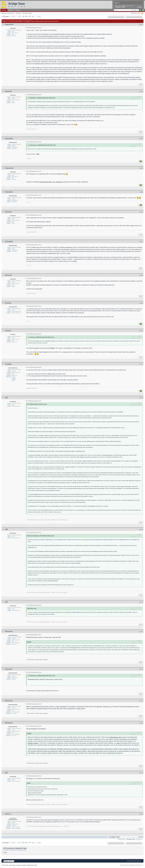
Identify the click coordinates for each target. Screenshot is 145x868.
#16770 (141, 331)
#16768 (141, 275)
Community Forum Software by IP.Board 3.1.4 (131, 865)
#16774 (141, 602)
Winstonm (9, 631)
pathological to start (116, 737)
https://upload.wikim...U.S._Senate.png (51, 182)
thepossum (9, 24)
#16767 (141, 242)
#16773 (141, 529)
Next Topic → (140, 840)
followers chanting (33, 743)
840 (30, 16)
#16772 (141, 398)
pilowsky (8, 91)
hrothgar (8, 364)
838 (23, 16)
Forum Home (12, 865)
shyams (8, 331)
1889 (38, 154)
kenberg (8, 303)
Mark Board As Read (32, 865)
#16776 (141, 669)
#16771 (141, 364)
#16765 (141, 192)
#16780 (141, 814)
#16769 (141, 303)
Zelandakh (9, 139)
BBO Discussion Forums (8, 13)
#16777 (141, 701)
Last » (39, 16)
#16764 (141, 168)
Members (11, 10)
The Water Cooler (27, 13)
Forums (4, 10)
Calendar (18, 10)
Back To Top (5, 865)
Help (140, 7)
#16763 (141, 139)
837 (20, 16)
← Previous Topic (121, 840)
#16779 (141, 773)
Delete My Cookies (21, 865)
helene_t (8, 814)
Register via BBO (121, 7)
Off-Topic (18, 13)
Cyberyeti (9, 669)
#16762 (141, 92)
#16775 (141, 632)
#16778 (141, 723)
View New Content (136, 13)
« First (13, 16)
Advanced (143, 10)
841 (33, 16)
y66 (6, 398)
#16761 (141, 25)
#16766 (141, 212)
